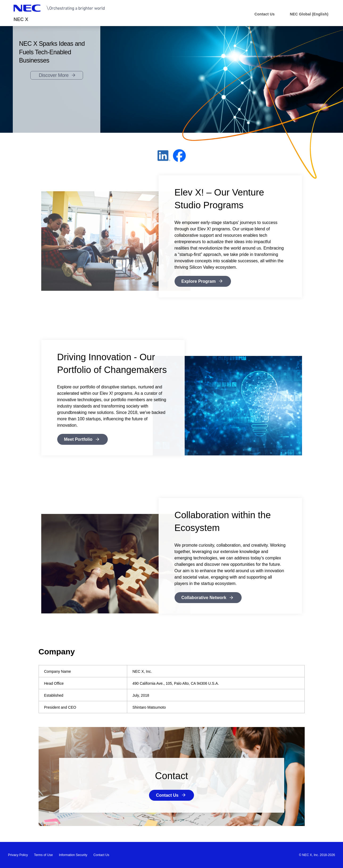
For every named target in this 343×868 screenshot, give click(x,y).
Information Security (73, 855)
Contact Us (167, 795)
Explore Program (199, 281)
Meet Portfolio (78, 439)
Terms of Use (44, 855)
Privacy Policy (18, 855)
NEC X (21, 19)
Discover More (54, 75)
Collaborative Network (204, 598)
